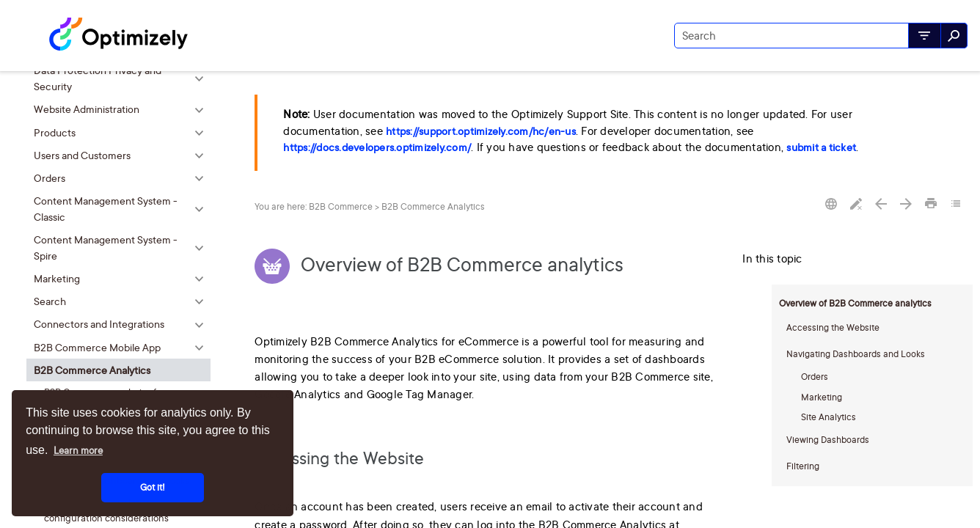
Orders (122, 178)
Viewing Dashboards (828, 440)
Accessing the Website (833, 327)
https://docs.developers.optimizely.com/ (377, 147)
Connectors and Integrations (122, 324)
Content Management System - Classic (122, 209)
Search (122, 302)
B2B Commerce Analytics (122, 370)
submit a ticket (821, 147)
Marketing (122, 278)
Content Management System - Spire (122, 247)
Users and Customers (122, 155)
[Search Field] (821, 36)
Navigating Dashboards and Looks (856, 354)
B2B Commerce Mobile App (122, 347)
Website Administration (122, 110)
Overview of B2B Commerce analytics (855, 303)
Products (122, 132)
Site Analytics (829, 417)
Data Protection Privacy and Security (122, 79)
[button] (925, 36)
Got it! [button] (153, 487)
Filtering (803, 466)
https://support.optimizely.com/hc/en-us (481, 131)
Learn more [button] (78, 450)
